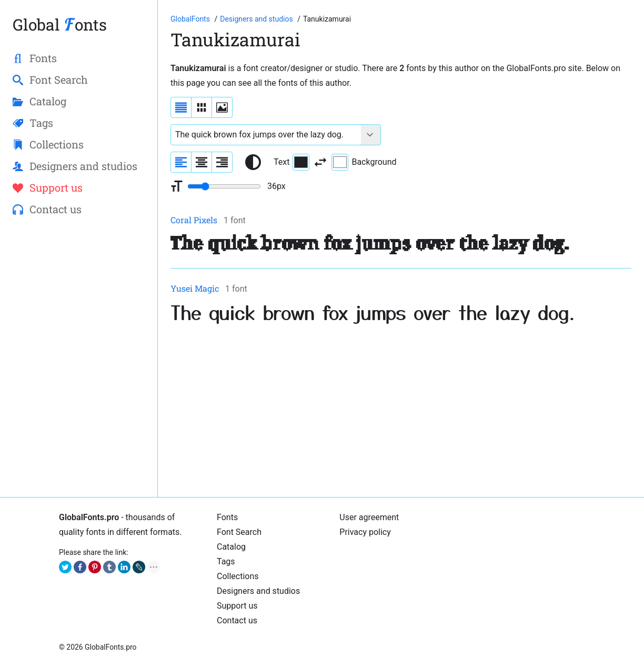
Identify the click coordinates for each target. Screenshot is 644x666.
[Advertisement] (401, 411)
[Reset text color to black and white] (253, 162)
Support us (237, 606)
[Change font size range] (224, 186)
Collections (238, 576)
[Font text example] (266, 135)
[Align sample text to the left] (181, 162)
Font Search (239, 532)
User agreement (369, 517)
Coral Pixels (194, 220)
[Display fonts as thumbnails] (222, 107)
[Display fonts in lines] (202, 107)
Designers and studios (258, 591)
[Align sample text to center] (202, 162)
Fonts (227, 517)
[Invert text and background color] (320, 162)
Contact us (237, 620)
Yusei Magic (195, 288)
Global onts (60, 24)
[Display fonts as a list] (181, 107)
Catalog (231, 547)
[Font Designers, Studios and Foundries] (257, 19)
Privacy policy (365, 532)
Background (364, 162)
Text (291, 162)
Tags (226, 561)
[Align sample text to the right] (222, 162)
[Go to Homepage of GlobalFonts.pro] (191, 19)
